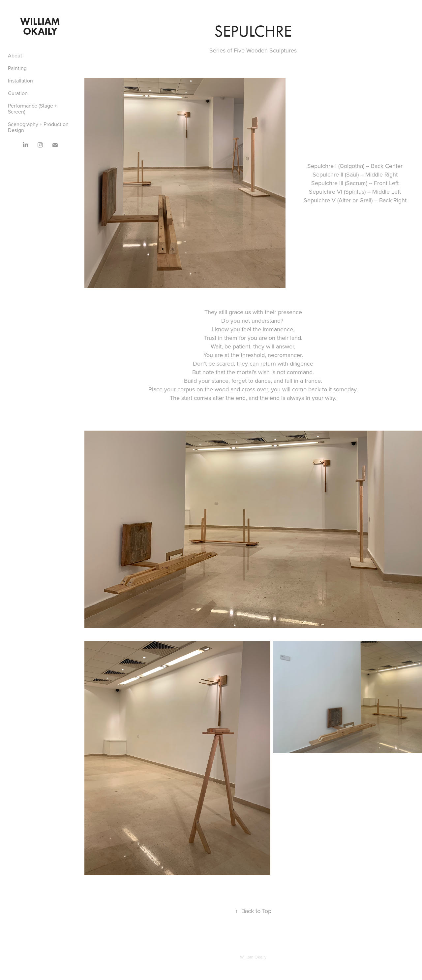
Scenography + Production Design (38, 127)
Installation (20, 81)
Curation (18, 93)
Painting (17, 68)
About (15, 55)
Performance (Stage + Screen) (32, 109)
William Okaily (41, 26)
